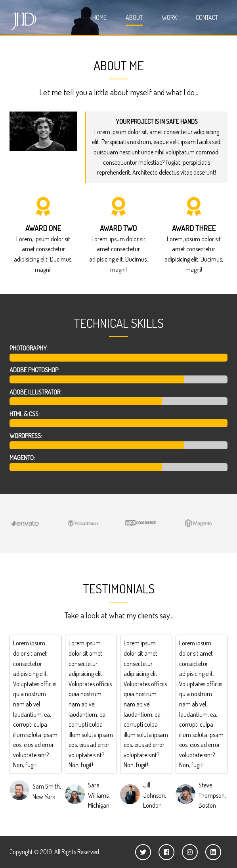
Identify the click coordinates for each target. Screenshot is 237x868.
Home (99, 17)
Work (169, 17)
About (134, 17)
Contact (207, 17)
